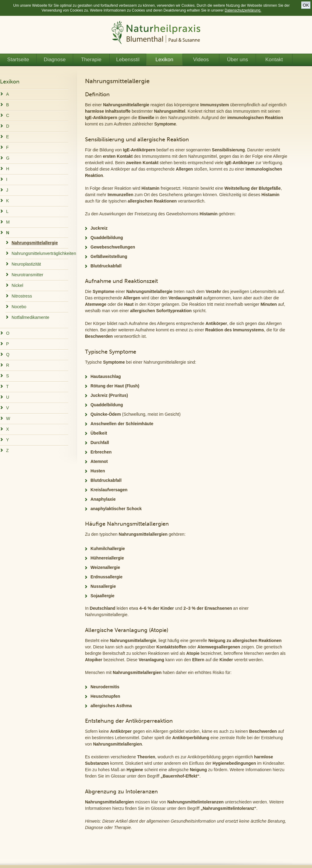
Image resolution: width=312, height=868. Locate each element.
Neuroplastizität (26, 264)
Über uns (238, 60)
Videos (201, 60)
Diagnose (55, 60)
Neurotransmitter (27, 275)
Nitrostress (22, 296)
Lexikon (164, 60)
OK (306, 5)
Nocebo (19, 307)
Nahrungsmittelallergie (35, 243)
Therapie (91, 60)
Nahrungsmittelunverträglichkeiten (44, 253)
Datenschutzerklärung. (243, 10)
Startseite (18, 60)
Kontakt (274, 60)
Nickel (17, 285)
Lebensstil (128, 60)
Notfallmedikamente (30, 317)
